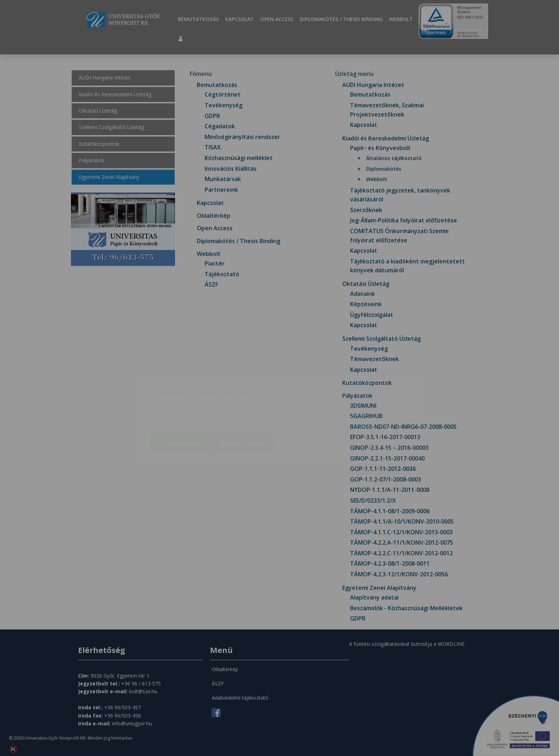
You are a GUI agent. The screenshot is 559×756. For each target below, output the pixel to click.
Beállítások (242, 401)
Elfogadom (179, 401)
